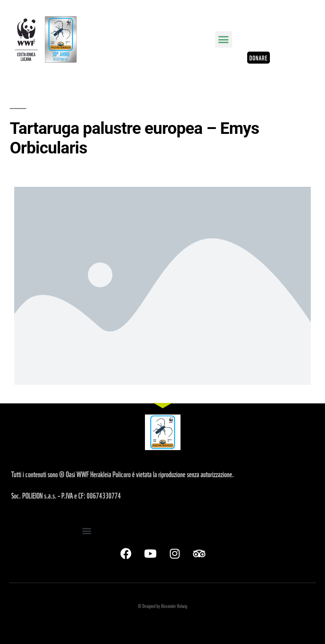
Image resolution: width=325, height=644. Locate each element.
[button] (224, 40)
